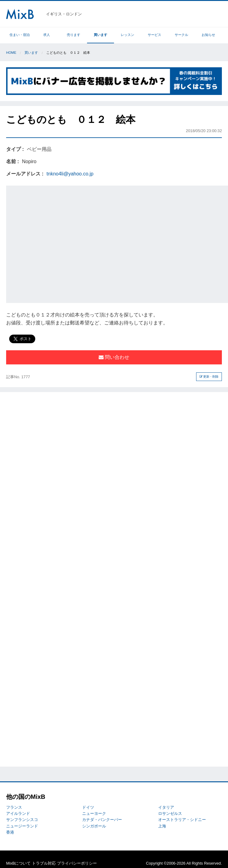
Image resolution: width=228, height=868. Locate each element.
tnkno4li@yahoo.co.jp (70, 174)
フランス (14, 807)
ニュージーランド (22, 826)
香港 (10, 832)
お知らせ (208, 35)
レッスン (127, 35)
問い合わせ (114, 357)
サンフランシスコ (22, 820)
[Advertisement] (59, 243)
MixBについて (18, 863)
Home (11, 53)
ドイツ (88, 807)
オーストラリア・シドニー (182, 820)
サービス (154, 35)
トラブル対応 (44, 863)
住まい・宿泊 (20, 35)
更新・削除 (209, 377)
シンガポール (94, 826)
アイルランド (18, 813)
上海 (162, 826)
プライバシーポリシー (77, 863)
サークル (181, 35)
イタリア (166, 807)
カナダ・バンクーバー (102, 820)
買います (101, 35)
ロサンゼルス (170, 813)
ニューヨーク (94, 813)
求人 (47, 35)
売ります (74, 35)
